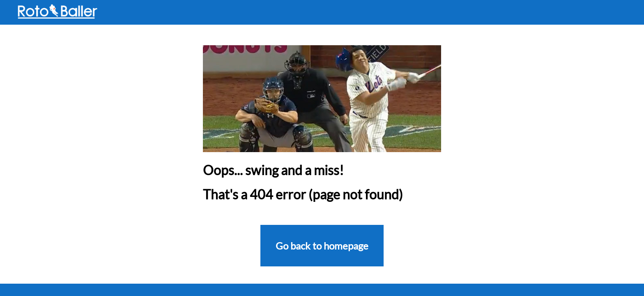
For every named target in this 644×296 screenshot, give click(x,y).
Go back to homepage (322, 246)
